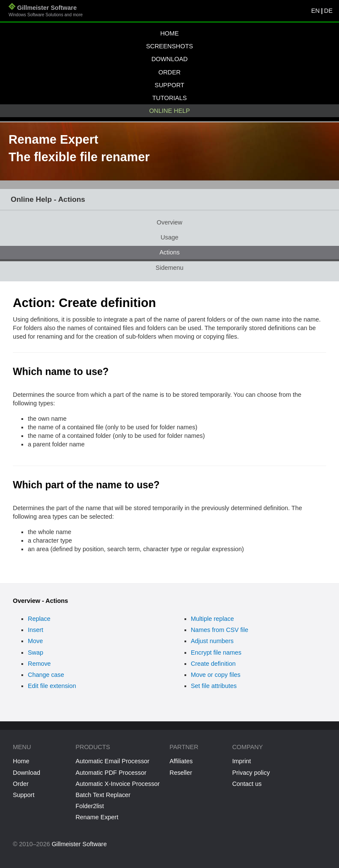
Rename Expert (97, 817)
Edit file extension (52, 686)
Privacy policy (251, 773)
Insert (36, 630)
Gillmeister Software (46, 12)
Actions (169, 252)
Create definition (213, 664)
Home (169, 33)
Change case (46, 675)
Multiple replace (213, 619)
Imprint (241, 761)
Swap (36, 652)
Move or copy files (216, 675)
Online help (169, 111)
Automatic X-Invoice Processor (117, 784)
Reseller (181, 773)
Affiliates (181, 761)
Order (169, 72)
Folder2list (89, 806)
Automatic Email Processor (112, 761)
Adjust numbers (212, 641)
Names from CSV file (220, 630)
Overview (169, 222)
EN (315, 11)
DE (328, 11)
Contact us (247, 784)
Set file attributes (214, 686)
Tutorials (170, 98)
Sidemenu (170, 268)
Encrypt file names (216, 652)
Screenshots (169, 46)
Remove (39, 664)
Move (35, 641)
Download (170, 59)
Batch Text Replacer (103, 795)
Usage (169, 237)
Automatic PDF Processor (111, 773)
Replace (39, 619)
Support (169, 85)
